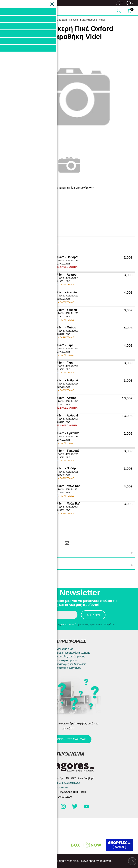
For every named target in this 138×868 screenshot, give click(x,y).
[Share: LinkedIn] (55, 543)
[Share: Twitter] (30, 543)
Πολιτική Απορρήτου (67, 660)
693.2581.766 (17, 3)
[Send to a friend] (67, 543)
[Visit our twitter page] (75, 808)
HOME (37, 20)
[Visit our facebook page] (52, 808)
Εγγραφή (93, 615)
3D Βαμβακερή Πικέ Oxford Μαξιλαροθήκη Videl (77, 20)
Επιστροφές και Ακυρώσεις (71, 664)
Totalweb (105, 861)
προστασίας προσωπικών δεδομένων (96, 624)
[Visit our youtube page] (86, 808)
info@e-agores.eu (57, 788)
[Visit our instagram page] (64, 808)
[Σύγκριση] (52, 530)
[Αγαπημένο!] (41, 530)
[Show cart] (130, 11)
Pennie (29, 209)
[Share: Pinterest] (43, 543)
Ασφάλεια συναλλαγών (68, 668)
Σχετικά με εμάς (64, 649)
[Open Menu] (6, 11)
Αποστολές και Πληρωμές (70, 657)
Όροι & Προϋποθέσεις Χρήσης (73, 653)
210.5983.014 (55, 783)
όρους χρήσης (53, 624)
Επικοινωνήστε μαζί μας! (69, 739)
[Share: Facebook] (18, 543)
